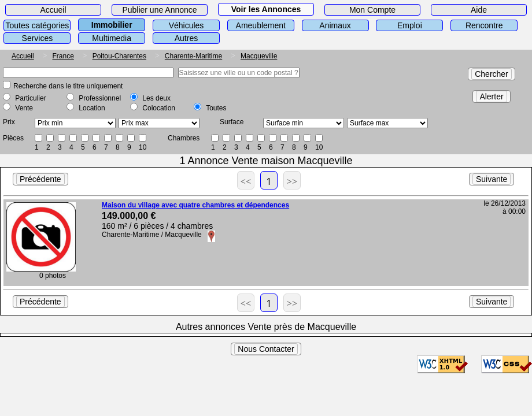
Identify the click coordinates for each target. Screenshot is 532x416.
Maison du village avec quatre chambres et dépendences (195, 205)
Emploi (410, 25)
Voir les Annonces (266, 9)
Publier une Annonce (159, 10)
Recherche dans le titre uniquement (68, 86)
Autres (186, 38)
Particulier (30, 98)
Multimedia (112, 38)
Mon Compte (372, 10)
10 (143, 147)
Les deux (156, 98)
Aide (479, 10)
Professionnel (100, 98)
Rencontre (484, 25)
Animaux (335, 25)
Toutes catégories (38, 25)
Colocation (159, 108)
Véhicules (186, 25)
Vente (24, 108)
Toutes (216, 108)
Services (38, 38)
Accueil (53, 10)
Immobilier (112, 25)
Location (92, 108)
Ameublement (261, 25)
